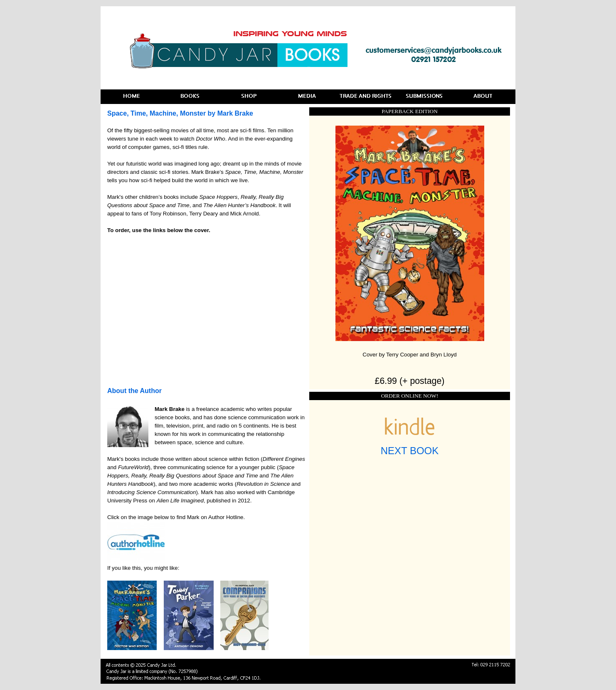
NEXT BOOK (410, 451)
